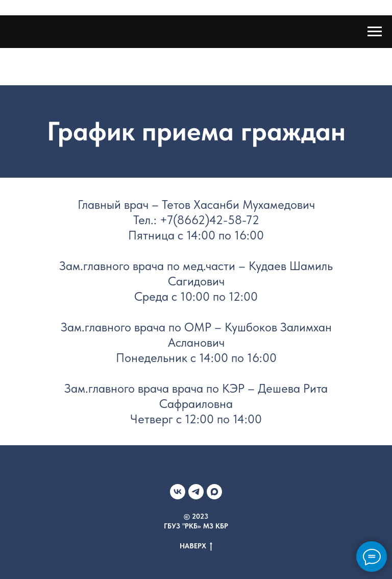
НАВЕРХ (196, 546)
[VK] (178, 492)
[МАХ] (214, 492)
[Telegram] (196, 492)
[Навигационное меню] (375, 32)
